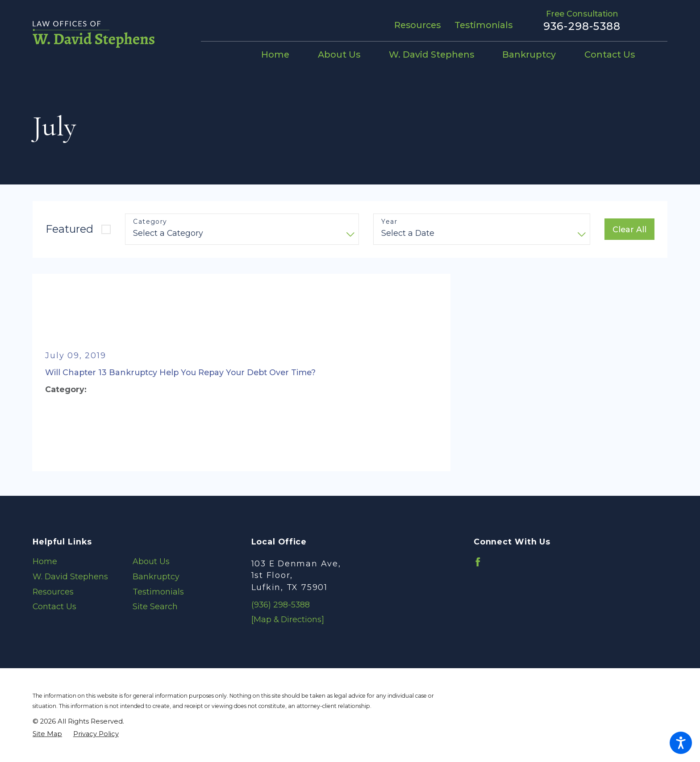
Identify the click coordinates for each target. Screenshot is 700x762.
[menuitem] (282, 55)
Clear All (629, 229)
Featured (69, 229)
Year (389, 222)
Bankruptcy (156, 576)
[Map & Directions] (288, 619)
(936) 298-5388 (281, 605)
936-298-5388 (582, 26)
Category (150, 222)
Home (45, 561)
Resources (417, 25)
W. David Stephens (70, 576)
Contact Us (54, 606)
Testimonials (483, 25)
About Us (151, 561)
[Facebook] (478, 562)
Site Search (155, 606)
